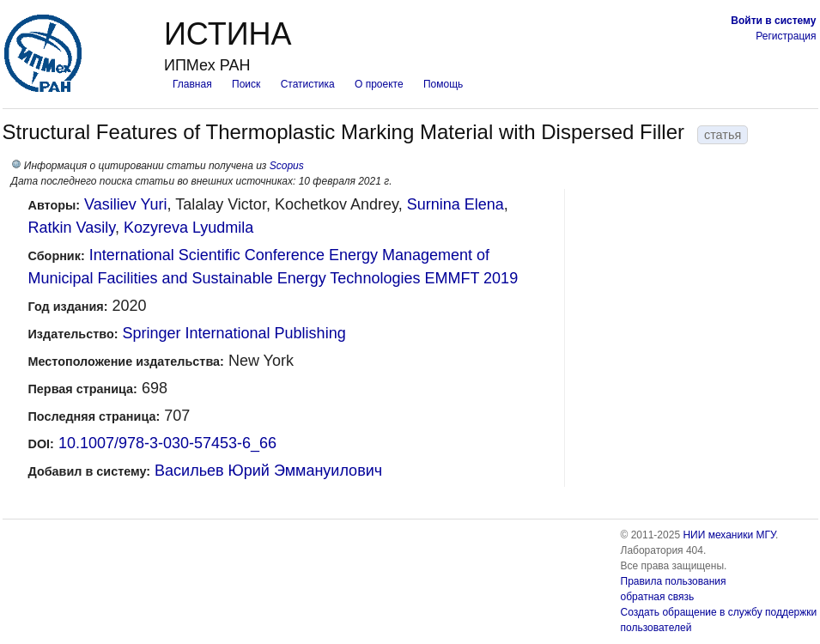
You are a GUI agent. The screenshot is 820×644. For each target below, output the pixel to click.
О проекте (379, 84)
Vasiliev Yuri (125, 204)
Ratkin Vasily (72, 228)
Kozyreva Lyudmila (188, 228)
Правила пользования (674, 581)
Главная (192, 84)
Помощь (443, 84)
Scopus (287, 166)
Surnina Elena (456, 204)
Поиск (246, 84)
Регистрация (786, 36)
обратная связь (658, 597)
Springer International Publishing (234, 333)
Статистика (308, 84)
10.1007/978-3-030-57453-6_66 (167, 443)
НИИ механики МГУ (729, 535)
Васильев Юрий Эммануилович (268, 471)
